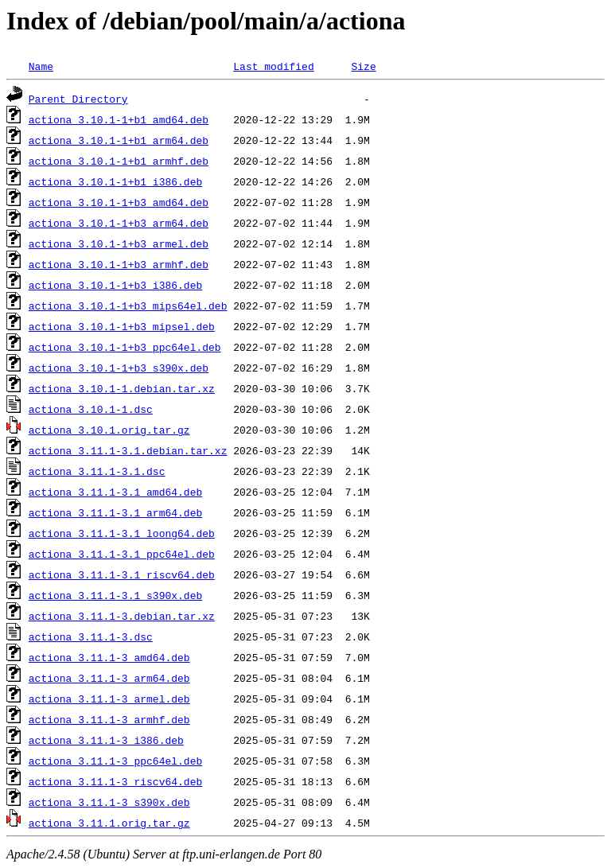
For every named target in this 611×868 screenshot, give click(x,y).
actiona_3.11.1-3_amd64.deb (109, 657)
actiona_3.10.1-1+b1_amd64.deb (119, 119)
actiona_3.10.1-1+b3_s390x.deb (119, 368)
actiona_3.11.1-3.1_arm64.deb (115, 512)
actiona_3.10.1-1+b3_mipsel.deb (122, 326)
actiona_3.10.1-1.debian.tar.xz (122, 388)
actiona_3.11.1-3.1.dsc (97, 471)
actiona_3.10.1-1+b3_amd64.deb (119, 202)
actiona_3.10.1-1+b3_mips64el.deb (128, 306)
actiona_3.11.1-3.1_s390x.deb (115, 595)
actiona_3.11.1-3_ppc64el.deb (115, 761)
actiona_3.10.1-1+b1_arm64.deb (119, 140)
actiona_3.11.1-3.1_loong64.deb (122, 533)
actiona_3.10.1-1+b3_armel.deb (119, 243)
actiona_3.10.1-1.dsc (91, 409)
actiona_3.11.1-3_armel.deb (109, 699)
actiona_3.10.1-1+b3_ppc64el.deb (125, 347)
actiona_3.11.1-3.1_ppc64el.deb (122, 554)
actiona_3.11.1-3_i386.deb (106, 740)
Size (363, 66)
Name (41, 66)
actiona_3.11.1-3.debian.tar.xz (122, 616)
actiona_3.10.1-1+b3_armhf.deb (119, 264)
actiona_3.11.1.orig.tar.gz (109, 823)
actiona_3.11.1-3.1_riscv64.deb (122, 574)
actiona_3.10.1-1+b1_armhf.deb (119, 161)
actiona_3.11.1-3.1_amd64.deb (115, 492)
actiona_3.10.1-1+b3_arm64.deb (119, 223)
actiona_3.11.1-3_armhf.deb (109, 719)
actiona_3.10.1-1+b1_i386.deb (115, 181)
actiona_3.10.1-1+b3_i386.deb (115, 285)
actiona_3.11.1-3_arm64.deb (109, 678)
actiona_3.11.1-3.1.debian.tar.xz (128, 450)
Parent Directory (78, 99)
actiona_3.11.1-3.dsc (91, 636)
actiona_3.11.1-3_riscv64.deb (115, 781)
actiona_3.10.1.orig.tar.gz (109, 430)
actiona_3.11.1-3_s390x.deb (109, 802)
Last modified (273, 66)
